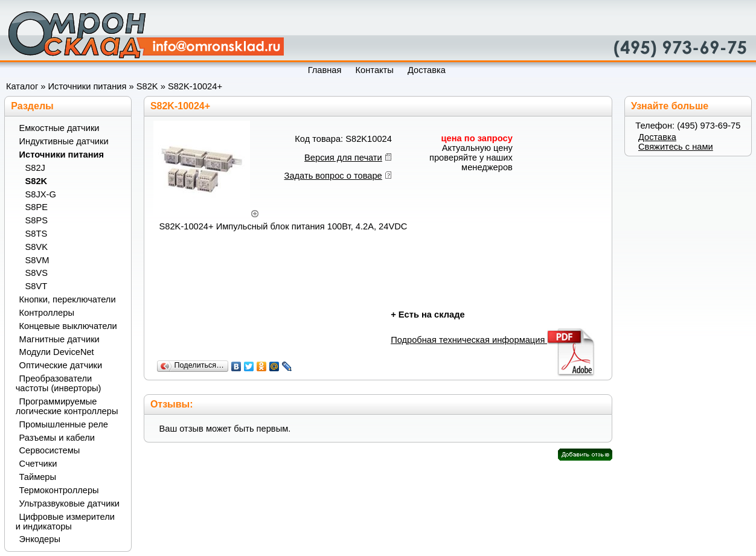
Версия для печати (343, 158)
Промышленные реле (64, 424)
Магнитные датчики (59, 339)
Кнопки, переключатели (68, 299)
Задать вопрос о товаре (333, 176)
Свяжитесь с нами (676, 147)
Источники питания (88, 86)
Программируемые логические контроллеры (67, 406)
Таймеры (38, 477)
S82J (35, 168)
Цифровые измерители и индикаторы (65, 522)
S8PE (37, 207)
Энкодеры (40, 539)
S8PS (37, 220)
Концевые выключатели (68, 326)
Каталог (22, 86)
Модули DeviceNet (57, 352)
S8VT (37, 286)
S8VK (37, 247)
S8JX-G (41, 194)
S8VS (37, 273)
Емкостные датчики (59, 128)
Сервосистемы (50, 450)
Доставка (657, 137)
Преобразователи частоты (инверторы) (59, 383)
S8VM (37, 260)
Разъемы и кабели (57, 438)
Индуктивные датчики (64, 141)
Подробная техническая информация (494, 340)
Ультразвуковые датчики (70, 503)
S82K (147, 86)
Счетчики (38, 464)
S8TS (37, 234)
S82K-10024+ (195, 86)
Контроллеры (47, 313)
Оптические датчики (61, 365)
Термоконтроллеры (59, 490)
